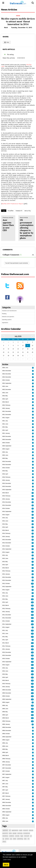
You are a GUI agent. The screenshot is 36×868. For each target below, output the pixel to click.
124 (32, 631)
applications (15, 830)
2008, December (7, 727)
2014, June (5, 521)
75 (33, 555)
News (18, 16)
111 (32, 665)
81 (33, 577)
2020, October (6, 443)
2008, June (5, 746)
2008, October (6, 734)
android (31, 830)
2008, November (7, 731)
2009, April (5, 715)
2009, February (6, 721)
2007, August (6, 777)
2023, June (5, 386)
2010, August (6, 665)
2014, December (7, 502)
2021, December (7, 411)
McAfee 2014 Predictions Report (12, 204)
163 (32, 718)
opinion (5, 830)
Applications (5, 323)
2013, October (6, 546)
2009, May (5, 712)
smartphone (27, 833)
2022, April (5, 399)
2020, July (5, 452)
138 (32, 646)
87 (33, 580)
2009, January (6, 724)
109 (32, 618)
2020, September (7, 446)
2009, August (6, 702)
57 (33, 552)
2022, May (5, 396)
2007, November (7, 768)
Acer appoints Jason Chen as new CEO (8, 224)
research (19, 211)
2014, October (6, 508)
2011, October (6, 621)
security (28, 211)
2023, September (7, 383)
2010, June (5, 671)
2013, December (7, 540)
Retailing (4, 314)
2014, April (5, 527)
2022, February (6, 405)
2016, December (7, 461)
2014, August (6, 515)
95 (33, 574)
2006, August (6, 815)
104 (32, 681)
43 (33, 518)
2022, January (6, 408)
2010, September (7, 662)
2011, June (5, 634)
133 (32, 599)
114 (32, 674)
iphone (7, 839)
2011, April (5, 640)
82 (33, 640)
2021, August (6, 418)
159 (32, 706)
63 (33, 530)
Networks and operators (8, 317)
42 (33, 512)
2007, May (5, 787)
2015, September (7, 490)
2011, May (5, 637)
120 (32, 634)
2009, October (6, 696)
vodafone (12, 836)
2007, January (6, 799)
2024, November (7, 371)
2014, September (7, 512)
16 (33, 493)
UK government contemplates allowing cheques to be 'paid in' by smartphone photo (27, 228)
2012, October (6, 583)
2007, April (5, 790)
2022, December (7, 390)
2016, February (6, 477)
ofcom (4, 842)
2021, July (5, 421)
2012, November (7, 580)
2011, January (6, 649)
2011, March (6, 643)
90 (33, 627)
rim (29, 839)
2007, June (5, 784)
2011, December (7, 615)
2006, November (7, 806)
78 (33, 534)
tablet (15, 839)
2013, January (6, 574)
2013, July (5, 555)
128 (32, 671)
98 (33, 587)
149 (32, 696)
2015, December (7, 483)
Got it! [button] (6, 865)
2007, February (6, 796)
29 (33, 724)
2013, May (5, 562)
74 (33, 565)
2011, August (6, 627)
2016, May (5, 471)
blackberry (5, 836)
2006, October (6, 809)
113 (32, 609)
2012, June (5, 596)
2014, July (5, 518)
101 (32, 643)
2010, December (7, 652)
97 (33, 571)
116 (32, 649)
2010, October (6, 659)
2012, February (6, 609)
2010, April (5, 677)
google (14, 833)
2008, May (5, 749)
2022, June (5, 393)
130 (32, 621)
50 (33, 521)
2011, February (6, 646)
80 (33, 596)
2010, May (5, 674)
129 (32, 612)
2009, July (5, 705)
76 (33, 549)
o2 (31, 836)
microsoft (27, 836)
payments (5, 833)
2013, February (6, 571)
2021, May (5, 427)
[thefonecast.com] (18, 3)
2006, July (5, 818)
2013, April (5, 565)
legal (22, 836)
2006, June (5, 821)
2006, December (7, 802)
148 (32, 699)
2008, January (6, 762)
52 (33, 524)
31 (33, 515)
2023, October (6, 380)
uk (10, 830)
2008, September (7, 737)
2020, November (7, 440)
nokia (10, 833)
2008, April (5, 752)
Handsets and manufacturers (9, 311)
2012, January (6, 612)
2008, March (6, 756)
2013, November (7, 543)
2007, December (7, 765)
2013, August (6, 552)
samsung (20, 833)
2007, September (7, 774)
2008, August (6, 740)
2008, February (6, 759)
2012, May (5, 599)
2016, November (7, 465)
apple (21, 830)
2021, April (5, 430)
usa (11, 839)
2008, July (5, 743)
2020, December (7, 436)
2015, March (6, 493)
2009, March (6, 718)
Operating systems (7, 320)
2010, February (6, 684)
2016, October (6, 468)
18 (33, 496)
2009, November (7, 693)
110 (32, 606)
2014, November (7, 505)
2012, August (6, 590)
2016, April (5, 474)
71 (33, 546)
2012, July (5, 593)
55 (33, 527)
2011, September (7, 624)
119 (32, 624)
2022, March (6, 402)
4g (3, 839)
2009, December (7, 690)
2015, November (7, 486)
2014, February (6, 533)
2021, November (7, 415)
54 (33, 509)
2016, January (6, 480)
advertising (20, 839)
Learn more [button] (7, 860)
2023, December (7, 374)
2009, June (5, 709)
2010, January (6, 687)
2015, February (6, 496)
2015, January (6, 499)
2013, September (7, 549)
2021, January (6, 433)
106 (32, 615)
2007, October (6, 771)
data (25, 839)
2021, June (5, 424)
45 (33, 505)
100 (32, 602)
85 (33, 537)
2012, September (7, 587)
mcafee (11, 211)
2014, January (6, 537)
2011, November (7, 618)
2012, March (6, 605)
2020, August (6, 449)
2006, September (7, 812)
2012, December (7, 577)
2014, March (6, 530)
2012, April (5, 602)
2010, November (7, 655)
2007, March (6, 793)
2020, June (5, 455)
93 (33, 702)
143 (32, 687)
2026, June (5, 368)
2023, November (7, 377)
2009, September (7, 699)
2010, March (6, 680)
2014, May (5, 524)
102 (32, 584)
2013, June (5, 558)
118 (32, 652)
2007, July (5, 781)
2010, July (5, 668)
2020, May (5, 458)
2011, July (5, 630)
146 (32, 693)
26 (33, 499)
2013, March (6, 568)
